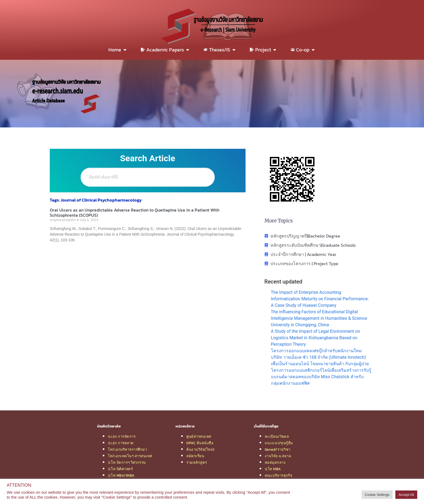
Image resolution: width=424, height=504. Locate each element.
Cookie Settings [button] (377, 495)
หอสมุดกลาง (275, 462)
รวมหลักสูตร (197, 462)
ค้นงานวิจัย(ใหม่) (200, 449)
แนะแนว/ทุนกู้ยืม (279, 443)
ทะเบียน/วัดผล (277, 436)
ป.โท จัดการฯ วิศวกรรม (127, 462)
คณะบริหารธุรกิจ (279, 475)
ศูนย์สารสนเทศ (199, 436)
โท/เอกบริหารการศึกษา (127, 449)
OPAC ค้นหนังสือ (200, 443)
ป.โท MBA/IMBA (121, 475)
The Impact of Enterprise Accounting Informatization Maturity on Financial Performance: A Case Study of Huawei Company (320, 299)
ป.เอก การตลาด (121, 443)
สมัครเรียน (195, 456)
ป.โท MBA (273, 469)
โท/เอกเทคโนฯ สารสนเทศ (130, 456)
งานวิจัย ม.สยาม (278, 456)
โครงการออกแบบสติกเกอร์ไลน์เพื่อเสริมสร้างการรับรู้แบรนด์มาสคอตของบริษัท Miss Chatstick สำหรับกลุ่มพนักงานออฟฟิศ (321, 377)
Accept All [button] (406, 495)
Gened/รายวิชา (278, 449)
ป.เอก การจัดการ (122, 436)
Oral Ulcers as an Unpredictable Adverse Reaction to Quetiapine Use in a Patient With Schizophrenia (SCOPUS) (135, 213)
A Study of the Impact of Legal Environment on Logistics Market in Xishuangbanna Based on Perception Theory (316, 338)
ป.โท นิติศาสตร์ (120, 469)
